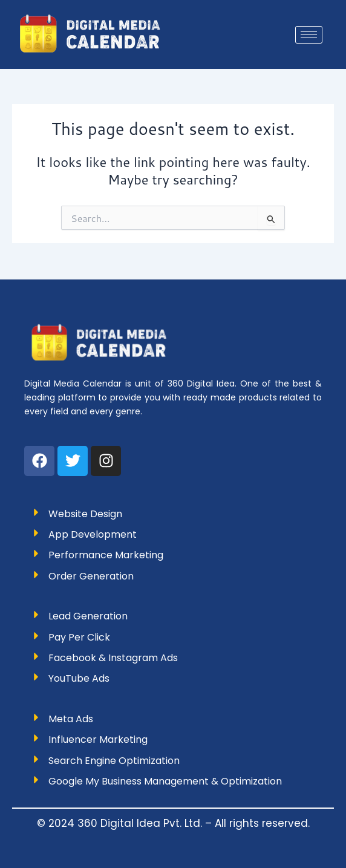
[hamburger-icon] (309, 35)
